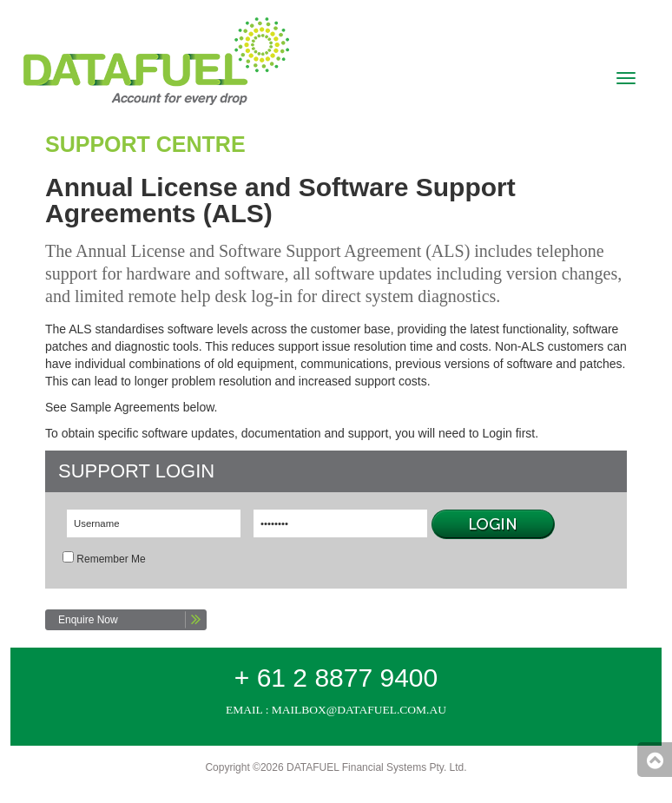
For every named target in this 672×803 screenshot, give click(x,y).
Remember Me (111, 559)
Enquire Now (88, 620)
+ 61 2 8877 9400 (336, 678)
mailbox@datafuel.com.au (359, 710)
